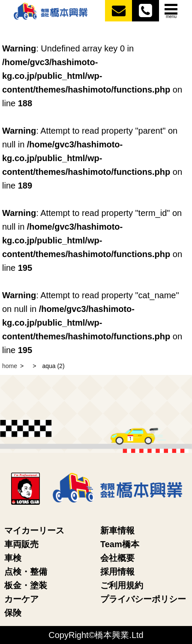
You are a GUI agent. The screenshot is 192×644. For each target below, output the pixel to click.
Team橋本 (120, 544)
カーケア (21, 599)
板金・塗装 (26, 585)
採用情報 (117, 572)
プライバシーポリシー (143, 599)
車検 (13, 558)
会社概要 (117, 558)
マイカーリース (34, 530)
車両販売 (21, 544)
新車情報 (117, 530)
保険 (13, 613)
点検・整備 (26, 572)
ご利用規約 (122, 585)
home (10, 366)
